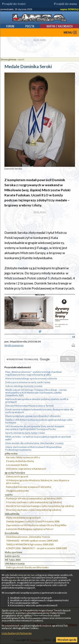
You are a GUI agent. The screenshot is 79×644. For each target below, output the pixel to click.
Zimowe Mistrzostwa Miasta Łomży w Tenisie (29, 406)
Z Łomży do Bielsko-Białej (20, 461)
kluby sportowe (13, 552)
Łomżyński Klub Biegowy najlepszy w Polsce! (30, 529)
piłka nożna (11, 453)
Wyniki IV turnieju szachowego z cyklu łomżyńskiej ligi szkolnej (40, 506)
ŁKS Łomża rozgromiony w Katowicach (26, 469)
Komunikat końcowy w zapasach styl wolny (29, 487)
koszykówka (12, 533)
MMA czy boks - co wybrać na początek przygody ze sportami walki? (38, 438)
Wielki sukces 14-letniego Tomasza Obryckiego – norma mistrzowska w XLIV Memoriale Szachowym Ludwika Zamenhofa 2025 (36, 393)
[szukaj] (31, 359)
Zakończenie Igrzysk (17, 476)
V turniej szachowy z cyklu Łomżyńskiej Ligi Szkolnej (34, 502)
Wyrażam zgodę (67, 640)
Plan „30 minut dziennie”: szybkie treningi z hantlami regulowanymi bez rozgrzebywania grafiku (33, 373)
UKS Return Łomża (15, 564)
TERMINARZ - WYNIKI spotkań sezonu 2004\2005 (32, 541)
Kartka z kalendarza (60, 26)
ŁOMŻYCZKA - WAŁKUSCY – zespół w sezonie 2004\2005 (36, 548)
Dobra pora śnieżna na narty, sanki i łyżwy (28, 382)
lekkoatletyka (12, 514)
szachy (9, 495)
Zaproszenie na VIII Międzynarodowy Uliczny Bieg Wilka (36, 525)
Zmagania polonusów (17, 491)
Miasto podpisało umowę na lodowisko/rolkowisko (33, 416)
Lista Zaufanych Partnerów (17, 633)
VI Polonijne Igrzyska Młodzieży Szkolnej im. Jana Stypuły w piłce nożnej (38, 482)
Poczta (30, 26)
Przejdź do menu (65, 4)
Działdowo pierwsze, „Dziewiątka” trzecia (28, 537)
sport (21, 59)
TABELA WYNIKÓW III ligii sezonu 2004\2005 (30, 544)
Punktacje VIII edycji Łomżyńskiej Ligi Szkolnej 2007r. (34, 498)
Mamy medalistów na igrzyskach (23, 518)
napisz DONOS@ (70, 9)
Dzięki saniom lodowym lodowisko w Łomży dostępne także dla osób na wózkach (39, 411)
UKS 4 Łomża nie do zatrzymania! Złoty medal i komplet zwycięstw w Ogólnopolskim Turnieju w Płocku (35, 428)
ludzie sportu (12, 556)
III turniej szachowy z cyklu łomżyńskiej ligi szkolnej (34, 510)
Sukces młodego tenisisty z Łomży (24, 386)
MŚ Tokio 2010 (13, 560)
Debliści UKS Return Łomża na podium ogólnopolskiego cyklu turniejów (39, 421)
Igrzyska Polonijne (15, 473)
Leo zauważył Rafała (17, 465)
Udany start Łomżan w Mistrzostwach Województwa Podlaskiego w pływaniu (33, 448)
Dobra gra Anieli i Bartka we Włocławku (27, 567)
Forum (10, 26)
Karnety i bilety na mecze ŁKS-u (23, 457)
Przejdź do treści (14, 4)
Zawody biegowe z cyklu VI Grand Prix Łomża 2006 (33, 521)
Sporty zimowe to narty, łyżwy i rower (25, 433)
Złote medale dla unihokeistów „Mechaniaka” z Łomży (34, 443)
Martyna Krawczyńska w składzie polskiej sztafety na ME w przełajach (37, 400)
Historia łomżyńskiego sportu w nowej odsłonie (31, 378)
